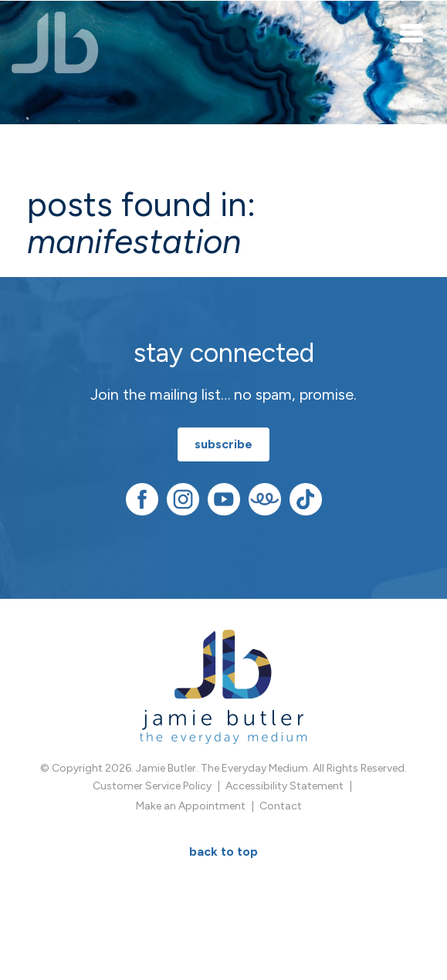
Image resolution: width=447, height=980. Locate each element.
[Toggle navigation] (412, 32)
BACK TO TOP (223, 852)
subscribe (223, 444)
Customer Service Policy (152, 786)
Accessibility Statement (284, 786)
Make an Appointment (191, 806)
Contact (281, 806)
